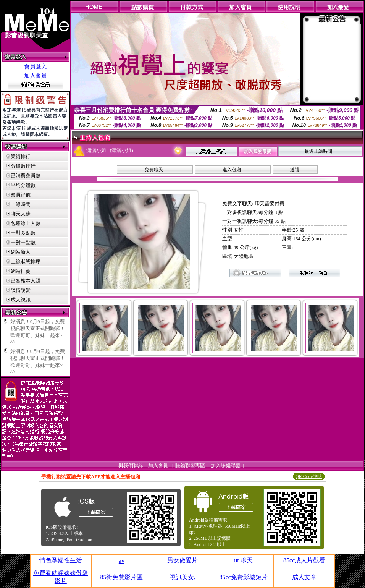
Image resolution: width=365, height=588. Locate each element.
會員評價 (21, 195)
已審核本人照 (26, 281)
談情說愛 (21, 290)
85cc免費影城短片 (243, 577)
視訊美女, (182, 577)
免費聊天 (154, 170)
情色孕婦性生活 (61, 560)
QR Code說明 (309, 476)
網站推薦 (21, 271)
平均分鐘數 (23, 185)
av (122, 561)
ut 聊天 (243, 560)
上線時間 (21, 204)
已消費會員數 (26, 176)
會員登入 (36, 66)
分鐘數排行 (23, 166)
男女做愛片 (182, 560)
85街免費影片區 (121, 577)
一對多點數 (23, 233)
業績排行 (21, 156)
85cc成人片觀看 (304, 560)
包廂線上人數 (26, 223)
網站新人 (21, 252)
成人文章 (304, 577)
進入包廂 (232, 170)
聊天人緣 (21, 214)
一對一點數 (23, 242)
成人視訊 (21, 300)
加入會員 (36, 76)
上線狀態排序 (26, 262)
